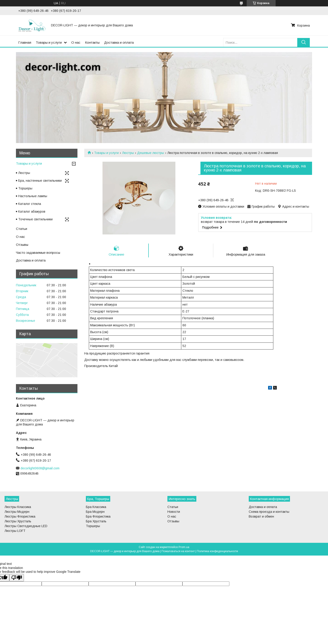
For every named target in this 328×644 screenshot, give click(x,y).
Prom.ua (184, 547)
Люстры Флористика (20, 516)
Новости (174, 512)
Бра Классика (96, 507)
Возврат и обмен (261, 516)
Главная (25, 42)
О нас (76, 42)
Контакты (92, 42)
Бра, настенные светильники (40, 181)
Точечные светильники (35, 219)
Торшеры (25, 188)
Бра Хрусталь (96, 521)
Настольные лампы (33, 196)
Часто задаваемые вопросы (38, 253)
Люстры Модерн (17, 512)
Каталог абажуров (32, 211)
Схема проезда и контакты (269, 512)
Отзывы (22, 245)
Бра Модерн (95, 512)
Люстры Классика (18, 507)
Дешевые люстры (151, 153)
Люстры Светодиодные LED (26, 526)
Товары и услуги (49, 42)
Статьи (22, 229)
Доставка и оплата (119, 42)
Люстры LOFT (15, 531)
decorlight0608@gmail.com (40, 468)
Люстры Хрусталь (18, 521)
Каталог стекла (30, 204)
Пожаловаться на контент (178, 551)
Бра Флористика (98, 516)
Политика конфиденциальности (217, 551)
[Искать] (304, 42)
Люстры (128, 153)
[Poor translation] (17, 578)
